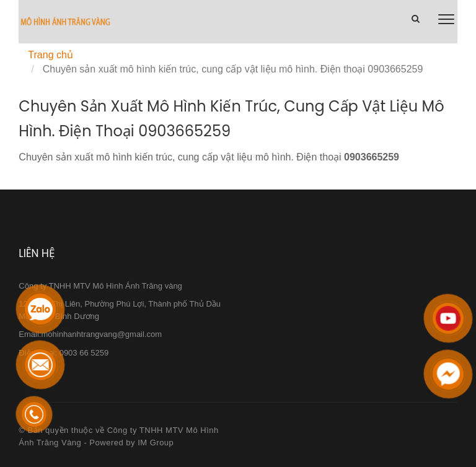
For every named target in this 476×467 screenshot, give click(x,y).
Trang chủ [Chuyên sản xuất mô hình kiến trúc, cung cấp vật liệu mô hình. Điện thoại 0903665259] (51, 55)
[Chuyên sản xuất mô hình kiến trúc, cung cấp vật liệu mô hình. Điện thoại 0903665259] (65, 22)
